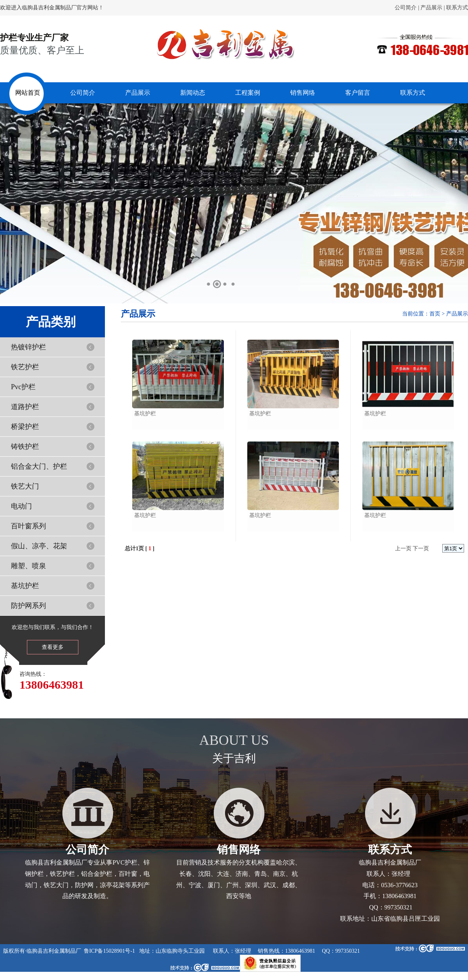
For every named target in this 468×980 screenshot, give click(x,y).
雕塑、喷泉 (28, 566)
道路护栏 (25, 407)
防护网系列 (28, 606)
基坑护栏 (25, 586)
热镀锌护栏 (28, 347)
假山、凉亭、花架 (39, 546)
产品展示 (431, 8)
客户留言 (358, 93)
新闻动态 (193, 93)
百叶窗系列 (28, 526)
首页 (435, 314)
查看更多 (53, 647)
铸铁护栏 (25, 447)
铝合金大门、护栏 (39, 466)
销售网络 (303, 93)
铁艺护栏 (25, 367)
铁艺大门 (25, 486)
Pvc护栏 (23, 387)
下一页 (421, 548)
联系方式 (457, 8)
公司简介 (406, 8)
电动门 (21, 506)
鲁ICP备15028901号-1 (109, 951)
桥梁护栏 (25, 427)
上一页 (403, 548)
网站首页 (28, 93)
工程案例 (248, 93)
